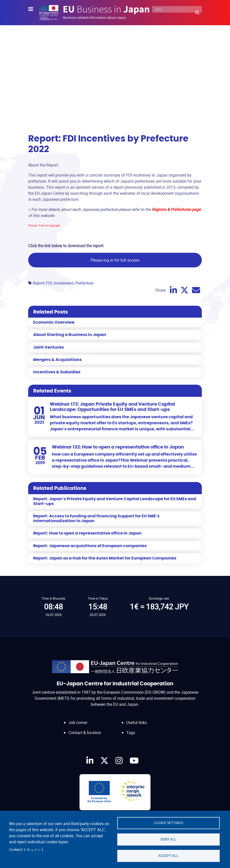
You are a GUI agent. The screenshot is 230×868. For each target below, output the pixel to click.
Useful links (137, 722)
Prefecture (84, 283)
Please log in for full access (115, 260)
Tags (131, 733)
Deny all (168, 839)
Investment (64, 283)
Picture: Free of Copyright (44, 225)
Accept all (168, 856)
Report (39, 283)
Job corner (78, 722)
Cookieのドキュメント (27, 850)
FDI (49, 283)
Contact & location (85, 733)
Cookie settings (168, 823)
